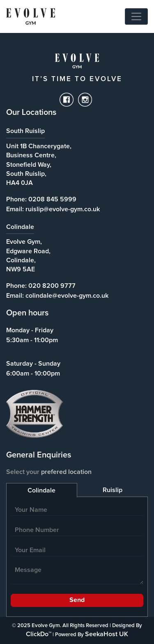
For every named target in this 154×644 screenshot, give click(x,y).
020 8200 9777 (52, 286)
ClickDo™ (39, 634)
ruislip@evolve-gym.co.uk (63, 209)
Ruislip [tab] (113, 490)
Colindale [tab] (41, 490)
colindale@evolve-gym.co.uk (67, 296)
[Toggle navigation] (136, 16)
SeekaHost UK (107, 634)
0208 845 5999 (52, 199)
